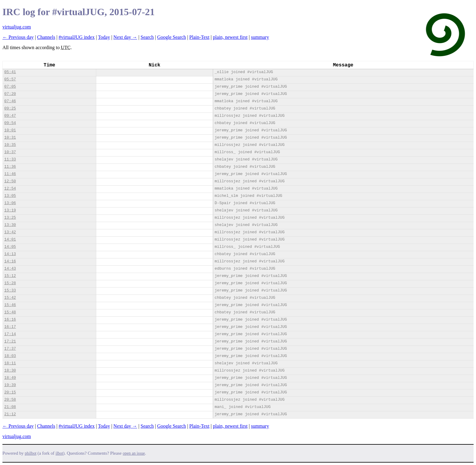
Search (147, 37)
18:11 (10, 363)
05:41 (10, 72)
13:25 (10, 218)
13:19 (10, 210)
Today (104, 37)
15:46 (10, 305)
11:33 (10, 159)
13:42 (10, 232)
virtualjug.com (17, 27)
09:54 (10, 123)
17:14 (10, 334)
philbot (31, 453)
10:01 (10, 130)
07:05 (10, 87)
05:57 (10, 79)
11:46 (10, 174)
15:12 (10, 276)
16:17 (10, 327)
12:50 (10, 181)
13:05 (10, 196)
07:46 (10, 101)
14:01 (10, 239)
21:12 (10, 414)
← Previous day (18, 37)
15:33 (10, 290)
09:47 (10, 116)
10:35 (10, 145)
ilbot (59, 453)
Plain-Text (199, 37)
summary (260, 37)
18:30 (10, 371)
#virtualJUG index (77, 37)
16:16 (10, 320)
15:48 (10, 312)
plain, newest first (230, 37)
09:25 (10, 108)
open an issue (134, 453)
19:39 (10, 385)
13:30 (10, 225)
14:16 (10, 261)
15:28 (10, 283)
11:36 (10, 167)
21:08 (10, 407)
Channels (46, 37)
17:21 (10, 341)
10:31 (10, 138)
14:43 (10, 269)
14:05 (10, 247)
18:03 (10, 356)
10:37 (10, 152)
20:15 (10, 392)
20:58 (10, 400)
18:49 (10, 378)
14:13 (10, 254)
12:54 (10, 189)
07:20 (10, 94)
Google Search (172, 37)
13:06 (10, 203)
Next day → (125, 37)
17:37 (10, 349)
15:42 (10, 298)
